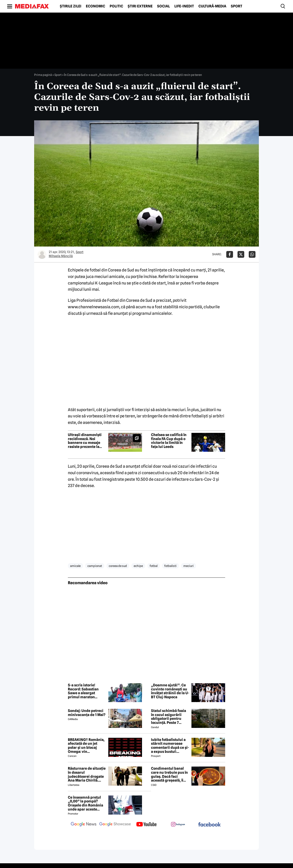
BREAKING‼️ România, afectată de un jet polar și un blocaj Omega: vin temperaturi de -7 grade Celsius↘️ (86, 746)
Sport (236, 6)
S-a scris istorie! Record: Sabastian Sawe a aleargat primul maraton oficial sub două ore (84, 691)
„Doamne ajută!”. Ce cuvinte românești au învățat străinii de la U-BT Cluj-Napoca (170, 691)
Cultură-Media (212, 6)
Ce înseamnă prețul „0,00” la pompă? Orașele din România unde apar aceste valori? (85, 803)
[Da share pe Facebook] (230, 254)
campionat (95, 566)
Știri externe (140, 6)
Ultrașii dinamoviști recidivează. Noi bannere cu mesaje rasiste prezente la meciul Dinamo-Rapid (86, 441)
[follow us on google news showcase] (115, 825)
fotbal (154, 566)
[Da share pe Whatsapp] (252, 254)
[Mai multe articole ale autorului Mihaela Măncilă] (42, 254)
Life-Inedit (184, 6)
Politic (116, 6)
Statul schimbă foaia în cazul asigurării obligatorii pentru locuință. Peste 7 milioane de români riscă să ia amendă (169, 717)
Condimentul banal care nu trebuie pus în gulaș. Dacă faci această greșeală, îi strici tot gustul (169, 774)
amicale (75, 566)
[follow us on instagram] (178, 825)
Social (163, 6)
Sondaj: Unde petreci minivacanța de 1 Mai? (87, 713)
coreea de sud (118, 566)
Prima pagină (43, 75)
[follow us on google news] (84, 825)
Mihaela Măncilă (61, 256)
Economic (95, 6)
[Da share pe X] (241, 254)
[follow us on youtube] (146, 825)
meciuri (189, 566)
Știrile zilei (71, 6)
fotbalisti (170, 566)
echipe (138, 566)
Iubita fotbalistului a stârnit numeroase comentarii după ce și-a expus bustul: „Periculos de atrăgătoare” (170, 746)
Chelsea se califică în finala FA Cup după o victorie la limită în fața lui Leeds (169, 441)
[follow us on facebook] (209, 825)
